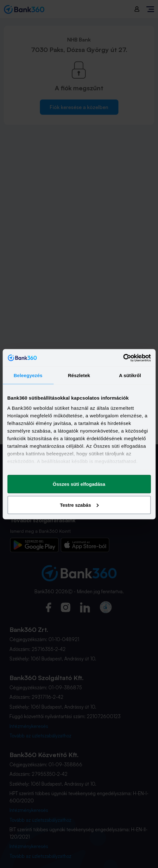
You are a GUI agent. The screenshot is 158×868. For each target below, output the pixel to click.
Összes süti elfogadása (79, 484)
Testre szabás (79, 505)
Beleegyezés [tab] (28, 375)
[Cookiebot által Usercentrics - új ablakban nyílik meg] (123, 358)
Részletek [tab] (79, 375)
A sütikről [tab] (130, 375)
